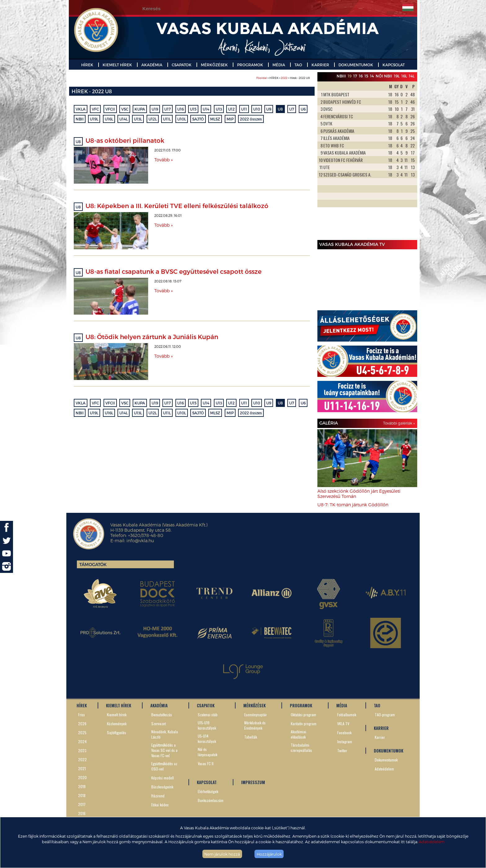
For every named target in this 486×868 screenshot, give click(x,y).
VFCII (110, 109)
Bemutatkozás (162, 715)
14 (372, 76)
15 (366, 76)
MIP (230, 119)
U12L (153, 119)
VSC (125, 109)
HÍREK (87, 65)
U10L (182, 119)
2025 (82, 733)
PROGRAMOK (250, 65)
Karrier (380, 737)
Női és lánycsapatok (208, 752)
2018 (82, 795)
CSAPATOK (182, 65)
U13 (219, 109)
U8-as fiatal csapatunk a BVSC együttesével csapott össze (174, 271)
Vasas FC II (206, 763)
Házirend (158, 796)
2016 (82, 813)
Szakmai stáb (208, 715)
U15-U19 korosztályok (207, 725)
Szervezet (159, 724)
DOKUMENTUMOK (356, 65)
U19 (155, 109)
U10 (257, 109)
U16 (181, 109)
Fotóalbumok (347, 715)
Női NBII (384, 76)
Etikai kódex (160, 805)
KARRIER (320, 65)
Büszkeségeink (162, 787)
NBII (80, 119)
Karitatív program (304, 724)
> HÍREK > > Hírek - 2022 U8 (283, 78)
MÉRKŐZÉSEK (214, 65)
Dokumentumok (386, 760)
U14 (206, 109)
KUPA (140, 109)
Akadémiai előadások (298, 734)
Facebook (344, 733)
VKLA (81, 109)
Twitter (342, 750)
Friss (82, 715)
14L (412, 76)
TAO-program (385, 715)
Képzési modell (163, 778)
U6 (303, 109)
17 (355, 76)
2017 (82, 804)
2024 (82, 742)
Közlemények (117, 724)
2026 (82, 724)
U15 (193, 109)
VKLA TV (343, 724)
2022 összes (251, 119)
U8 (280, 109)
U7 (292, 109)
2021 (82, 768)
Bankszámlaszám (211, 800)
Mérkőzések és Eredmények (255, 725)
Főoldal (262, 78)
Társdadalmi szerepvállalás (301, 748)
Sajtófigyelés (117, 733)
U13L (138, 119)
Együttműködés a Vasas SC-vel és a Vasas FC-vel (164, 750)
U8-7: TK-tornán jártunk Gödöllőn (353, 505)
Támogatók (93, 564)
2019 (82, 786)
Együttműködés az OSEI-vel (164, 766)
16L (404, 76)
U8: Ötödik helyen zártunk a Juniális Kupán (152, 337)
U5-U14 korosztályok (207, 739)
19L (397, 76)
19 (350, 76)
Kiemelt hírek (117, 715)
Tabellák (251, 737)
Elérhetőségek (208, 791)
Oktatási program (303, 715)
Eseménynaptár (256, 715)
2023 (82, 750)
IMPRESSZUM (253, 782)
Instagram (345, 742)
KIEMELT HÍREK (117, 65)
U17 (168, 109)
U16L (109, 119)
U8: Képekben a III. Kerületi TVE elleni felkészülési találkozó (177, 206)
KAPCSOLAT (394, 65)
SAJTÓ (198, 119)
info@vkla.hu (140, 541)
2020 (82, 777)
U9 (269, 109)
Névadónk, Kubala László (165, 734)
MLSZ (215, 119)
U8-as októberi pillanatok (125, 140)
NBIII (341, 76)
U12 (231, 109)
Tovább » (163, 160)
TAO (298, 65)
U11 (244, 109)
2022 (284, 78)
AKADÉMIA (152, 65)
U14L (124, 119)
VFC (95, 109)
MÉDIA (279, 65)
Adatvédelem (432, 842)
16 (361, 76)
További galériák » (399, 423)
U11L (167, 119)
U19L (94, 119)
